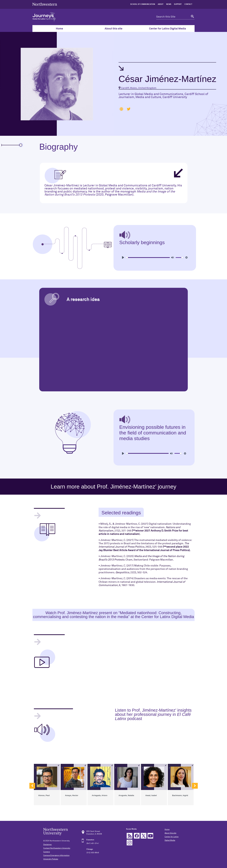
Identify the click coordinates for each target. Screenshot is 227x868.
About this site (170, 833)
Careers (47, 852)
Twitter (144, 836)
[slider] (148, 258)
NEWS (169, 4)
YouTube (150, 836)
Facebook (137, 836)
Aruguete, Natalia (126, 795)
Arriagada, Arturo (100, 795)
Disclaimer (48, 845)
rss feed (129, 836)
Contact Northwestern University (57, 848)
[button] (32, 786)
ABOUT (161, 4)
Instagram (129, 843)
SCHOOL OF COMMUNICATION (143, 4)
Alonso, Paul (44, 795)
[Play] (123, 257)
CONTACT (188, 4)
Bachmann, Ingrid (180, 795)
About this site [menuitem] (113, 29)
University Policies (51, 859)
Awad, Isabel (151, 795)
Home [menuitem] (59, 29)
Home (167, 830)
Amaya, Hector (72, 795)
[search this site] (173, 17)
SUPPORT (178, 4)
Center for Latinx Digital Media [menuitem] (167, 29)
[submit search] (192, 17)
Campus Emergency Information (56, 856)
